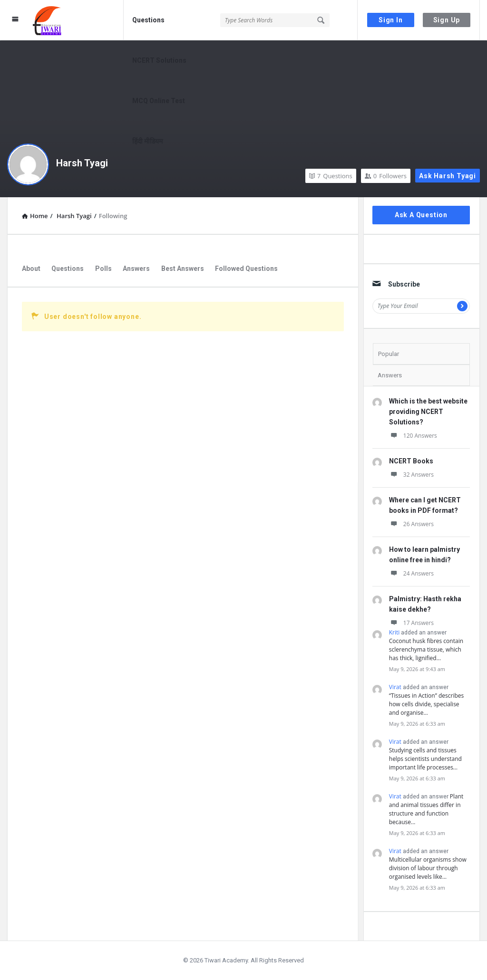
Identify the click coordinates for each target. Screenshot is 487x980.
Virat (395, 687)
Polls (103, 269)
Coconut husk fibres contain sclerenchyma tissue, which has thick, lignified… (426, 649)
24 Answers (411, 573)
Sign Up (447, 20)
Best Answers (183, 269)
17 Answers (411, 623)
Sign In (391, 20)
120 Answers (413, 436)
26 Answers (411, 524)
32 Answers (411, 475)
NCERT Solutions (159, 60)
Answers (136, 269)
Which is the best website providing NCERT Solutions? (428, 412)
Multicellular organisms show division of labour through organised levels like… (428, 868)
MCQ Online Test (159, 101)
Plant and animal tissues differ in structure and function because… (426, 809)
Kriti (394, 632)
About (31, 269)
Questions (148, 20)
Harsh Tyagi (82, 163)
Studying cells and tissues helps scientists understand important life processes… (425, 759)
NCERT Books (411, 461)
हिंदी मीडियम (147, 141)
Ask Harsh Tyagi (448, 176)
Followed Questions (246, 269)
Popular (389, 354)
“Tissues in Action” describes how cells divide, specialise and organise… (427, 704)
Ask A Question (421, 215)
